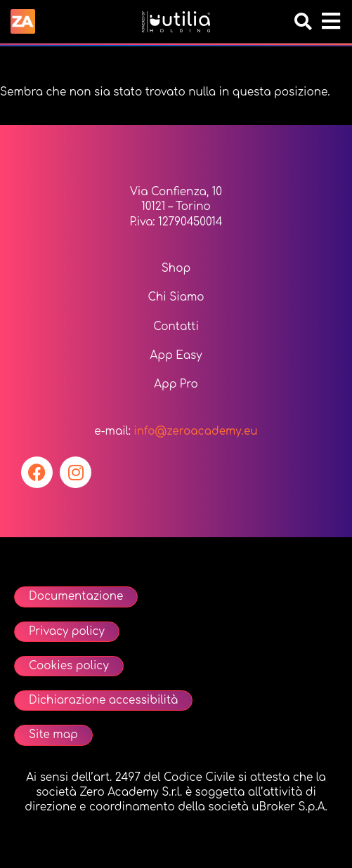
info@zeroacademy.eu (195, 432)
